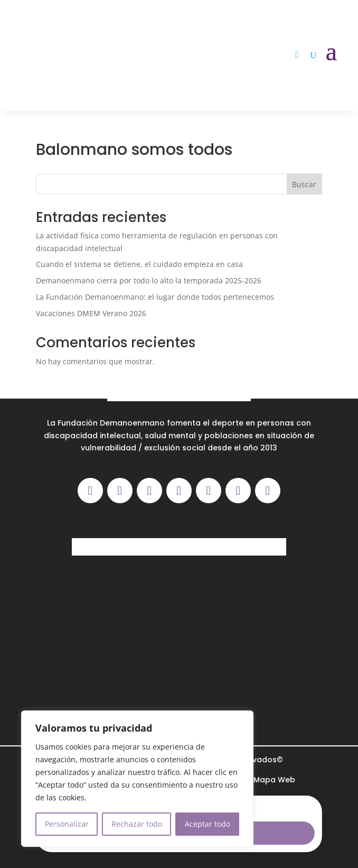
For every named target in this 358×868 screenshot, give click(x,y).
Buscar (304, 184)
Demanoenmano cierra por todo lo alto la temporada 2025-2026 (149, 280)
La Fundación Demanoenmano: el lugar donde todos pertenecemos (155, 297)
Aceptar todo (208, 824)
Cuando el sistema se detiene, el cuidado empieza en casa (139, 264)
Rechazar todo (137, 824)
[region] (137, 779)
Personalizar (67, 824)
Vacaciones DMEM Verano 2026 (91, 313)
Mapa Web (274, 780)
